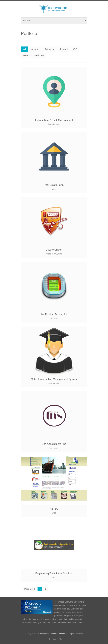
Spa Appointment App (54, 444)
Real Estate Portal (54, 185)
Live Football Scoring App (54, 314)
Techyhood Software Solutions (53, 634)
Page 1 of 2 (30, 589)
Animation (50, 49)
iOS (75, 49)
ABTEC (54, 509)
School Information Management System (54, 379)
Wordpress (39, 55)
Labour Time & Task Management (54, 120)
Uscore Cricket (54, 250)
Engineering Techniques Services (54, 573)
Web (26, 55)
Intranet (64, 49)
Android (35, 49)
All (25, 49)
